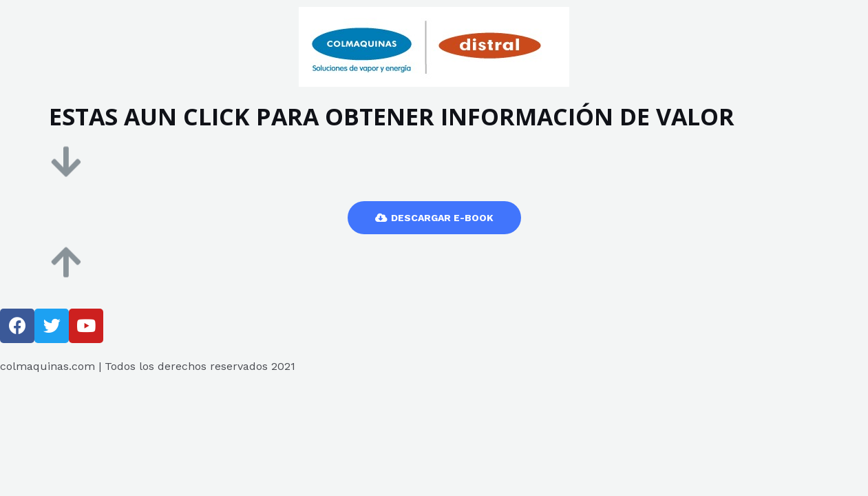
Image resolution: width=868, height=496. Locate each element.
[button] (434, 218)
